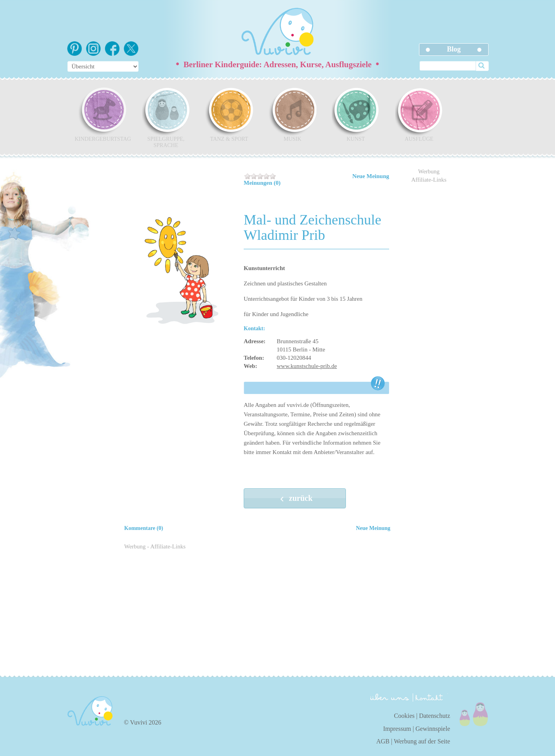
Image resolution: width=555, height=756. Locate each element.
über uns (390, 697)
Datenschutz (435, 716)
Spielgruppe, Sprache (166, 118)
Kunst (356, 114)
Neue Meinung (371, 176)
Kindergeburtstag (103, 114)
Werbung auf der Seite (422, 741)
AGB (383, 741)
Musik (292, 114)
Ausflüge (419, 114)
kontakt (430, 698)
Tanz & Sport (229, 114)
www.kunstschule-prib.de (307, 366)
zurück (295, 499)
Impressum (397, 729)
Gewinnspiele (433, 729)
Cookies (404, 716)
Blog (454, 49)
